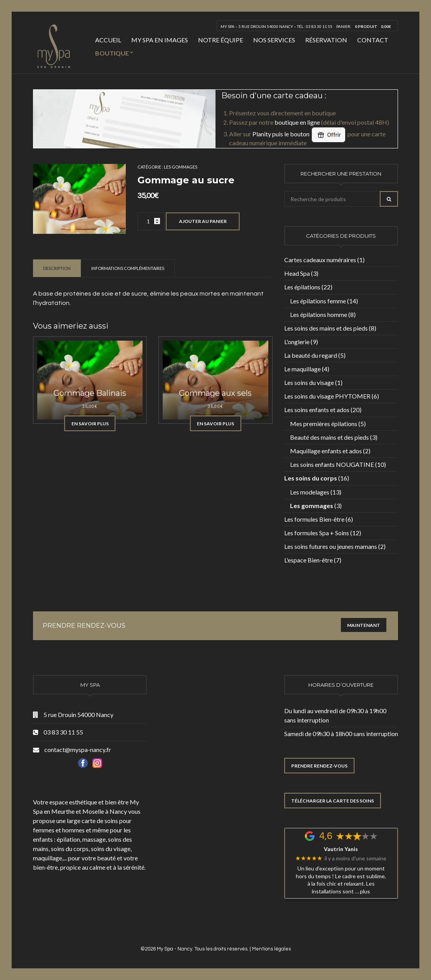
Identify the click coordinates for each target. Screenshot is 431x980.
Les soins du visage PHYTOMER (327, 396)
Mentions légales (271, 949)
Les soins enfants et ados (317, 410)
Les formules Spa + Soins (317, 533)
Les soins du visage (309, 382)
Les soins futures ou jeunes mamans (331, 546)
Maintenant (364, 625)
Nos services (274, 40)
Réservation (326, 40)
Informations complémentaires (128, 268)
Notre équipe (221, 40)
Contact (373, 40)
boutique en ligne (297, 122)
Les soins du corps (311, 478)
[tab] (57, 268)
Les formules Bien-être (314, 519)
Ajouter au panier (203, 221)
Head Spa (297, 273)
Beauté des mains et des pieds (329, 437)
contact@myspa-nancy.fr (78, 749)
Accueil (108, 40)
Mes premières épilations (324, 424)
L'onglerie (297, 342)
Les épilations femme (318, 301)
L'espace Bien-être (308, 560)
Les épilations (302, 287)
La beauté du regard (311, 355)
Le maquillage (302, 369)
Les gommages (181, 167)
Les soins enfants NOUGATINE (332, 464)
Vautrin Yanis (341, 849)
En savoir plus (90, 424)
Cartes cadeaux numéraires (320, 260)
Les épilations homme (319, 314)
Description (57, 268)
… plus (362, 891)
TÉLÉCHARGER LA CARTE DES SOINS (333, 801)
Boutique (112, 53)
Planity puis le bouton (299, 134)
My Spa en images (160, 40)
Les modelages (310, 492)
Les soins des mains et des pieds (326, 328)
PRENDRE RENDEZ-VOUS (319, 766)
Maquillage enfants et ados (326, 451)
